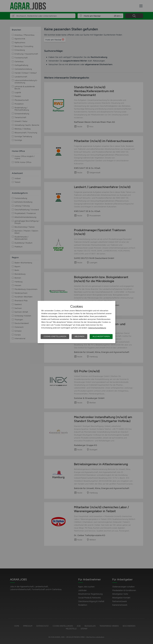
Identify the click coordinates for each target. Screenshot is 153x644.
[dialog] (76, 322)
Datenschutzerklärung (97, 328)
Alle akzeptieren (101, 336)
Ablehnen (79, 336)
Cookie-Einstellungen (55, 336)
